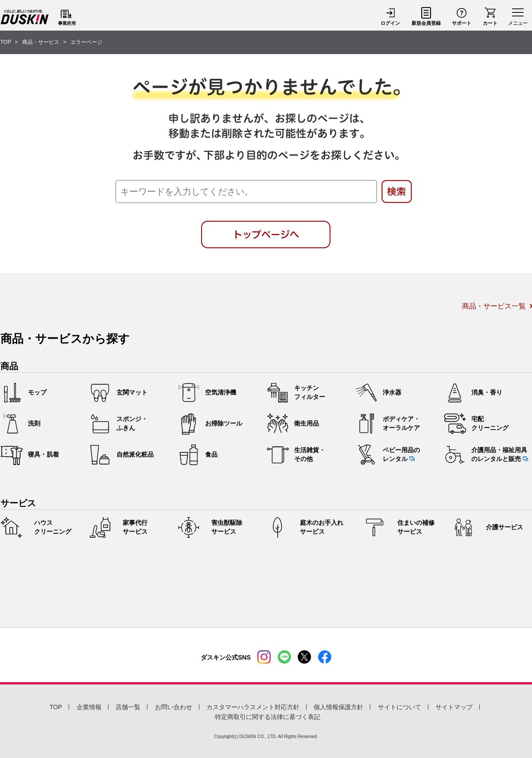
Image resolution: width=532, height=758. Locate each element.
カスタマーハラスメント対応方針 (253, 707)
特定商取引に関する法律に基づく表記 (268, 717)
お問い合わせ (174, 707)
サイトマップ (454, 707)
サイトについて (400, 707)
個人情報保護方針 (338, 707)
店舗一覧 (128, 707)
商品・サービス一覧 (494, 306)
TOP (56, 707)
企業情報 (89, 707)
